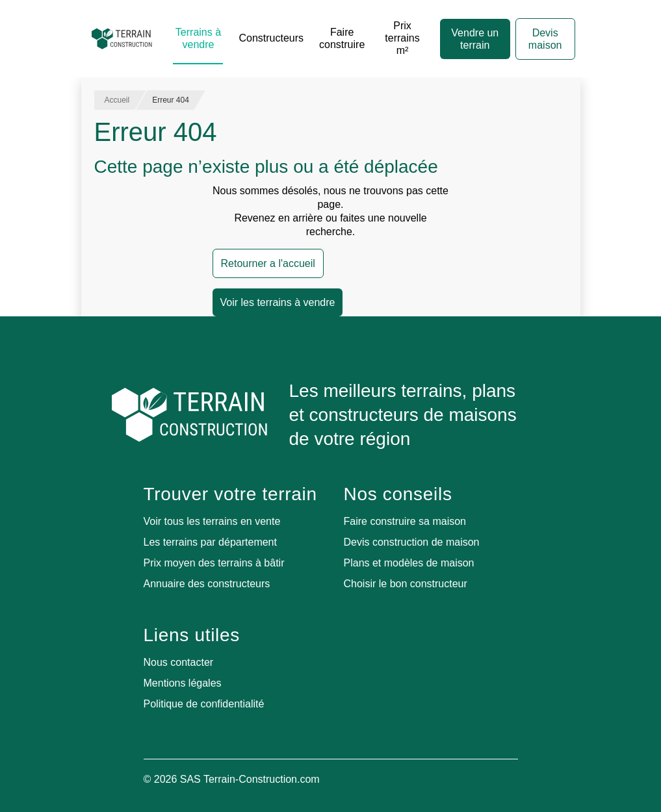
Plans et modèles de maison (409, 563)
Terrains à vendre (198, 38)
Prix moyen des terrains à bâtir (214, 563)
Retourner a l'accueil (268, 263)
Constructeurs (271, 38)
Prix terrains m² (402, 38)
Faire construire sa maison (405, 521)
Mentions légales (183, 683)
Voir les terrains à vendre (278, 302)
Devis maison (545, 39)
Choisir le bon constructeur (406, 584)
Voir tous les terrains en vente (212, 521)
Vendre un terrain (475, 39)
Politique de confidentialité (204, 704)
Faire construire (342, 38)
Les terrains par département (210, 542)
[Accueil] (122, 39)
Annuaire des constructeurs (207, 584)
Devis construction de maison (412, 542)
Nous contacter (179, 662)
